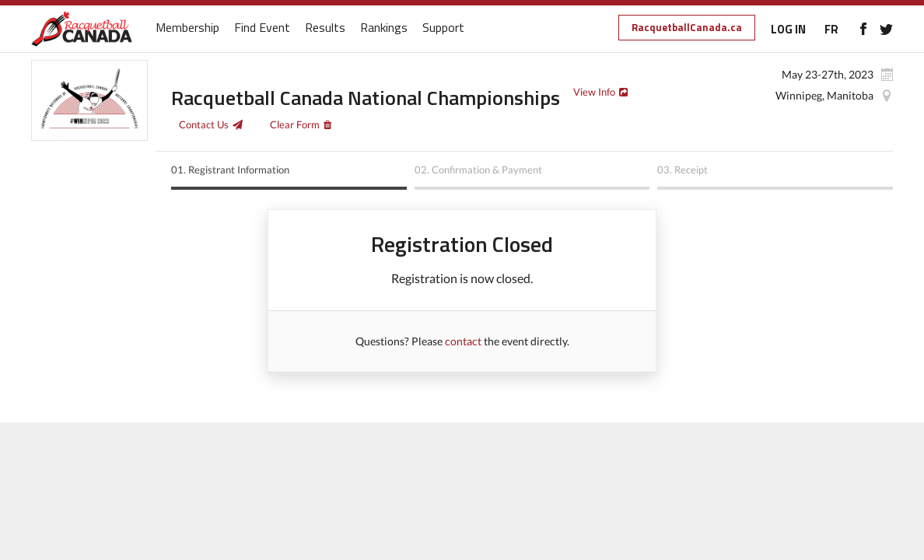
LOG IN (788, 29)
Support (443, 28)
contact (463, 341)
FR (831, 29)
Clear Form (295, 124)
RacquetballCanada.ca (687, 27)
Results (325, 28)
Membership (187, 28)
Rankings (384, 28)
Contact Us (204, 124)
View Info (594, 92)
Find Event (262, 28)
